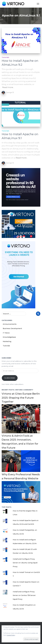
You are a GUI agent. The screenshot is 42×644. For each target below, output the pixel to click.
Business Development (12, 328)
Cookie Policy (11, 635)
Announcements (10, 324)
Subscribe (10, 378)
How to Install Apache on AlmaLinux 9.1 (20, 136)
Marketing (7, 341)
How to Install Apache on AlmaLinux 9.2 (20, 63)
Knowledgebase (9, 337)
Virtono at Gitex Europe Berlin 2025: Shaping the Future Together (21, 398)
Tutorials (5, 57)
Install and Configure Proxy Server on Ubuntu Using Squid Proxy (25, 563)
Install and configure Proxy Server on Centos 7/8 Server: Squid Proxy (24, 595)
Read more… (8, 87)
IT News (6, 333)
